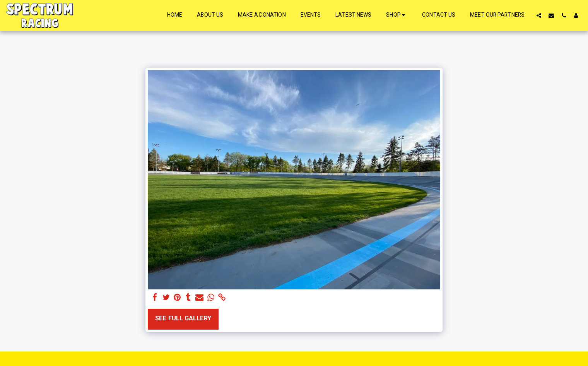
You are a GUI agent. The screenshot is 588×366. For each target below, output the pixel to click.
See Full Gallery (183, 318)
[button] (539, 15)
